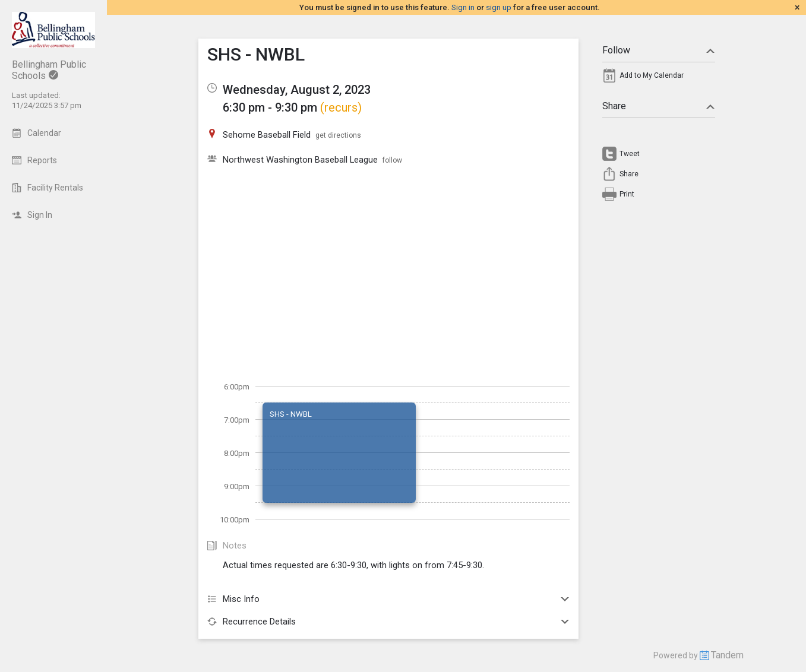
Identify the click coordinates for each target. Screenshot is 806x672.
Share (659, 106)
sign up (499, 7)
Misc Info (388, 599)
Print (627, 194)
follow (392, 160)
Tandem (727, 655)
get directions (338, 135)
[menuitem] (659, 78)
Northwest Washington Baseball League (300, 160)
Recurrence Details (388, 622)
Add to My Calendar (652, 75)
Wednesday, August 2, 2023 (297, 90)
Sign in (463, 7)
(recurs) (341, 107)
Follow (659, 50)
